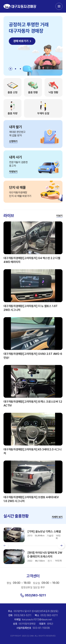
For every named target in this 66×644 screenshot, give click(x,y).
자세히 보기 (57, 517)
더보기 (59, 216)
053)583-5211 (35, 595)
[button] (11, 69)
